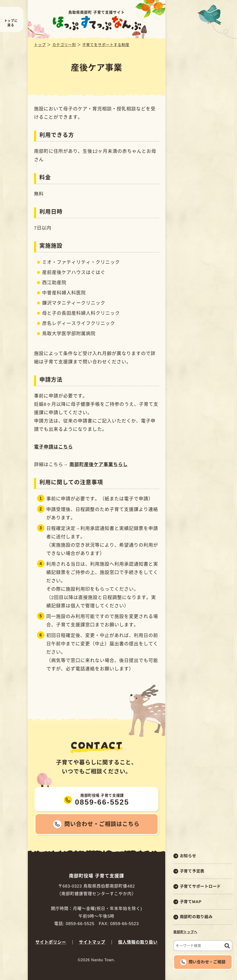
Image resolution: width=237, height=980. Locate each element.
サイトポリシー (51, 942)
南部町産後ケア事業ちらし (99, 465)
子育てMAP (191, 902)
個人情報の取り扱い (138, 942)
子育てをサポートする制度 (106, 45)
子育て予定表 (192, 871)
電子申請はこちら (53, 447)
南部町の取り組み (196, 917)
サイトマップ (92, 942)
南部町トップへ (185, 932)
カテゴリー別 (64, 45)
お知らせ (188, 856)
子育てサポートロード (200, 886)
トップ (40, 45)
